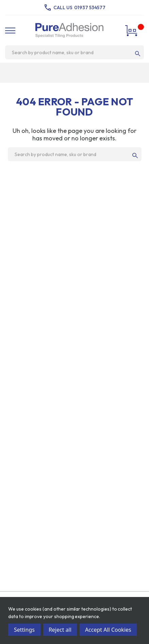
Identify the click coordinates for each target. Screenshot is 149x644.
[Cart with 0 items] (132, 30)
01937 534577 (90, 7)
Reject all (60, 630)
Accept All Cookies (108, 630)
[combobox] (72, 52)
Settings (24, 630)
